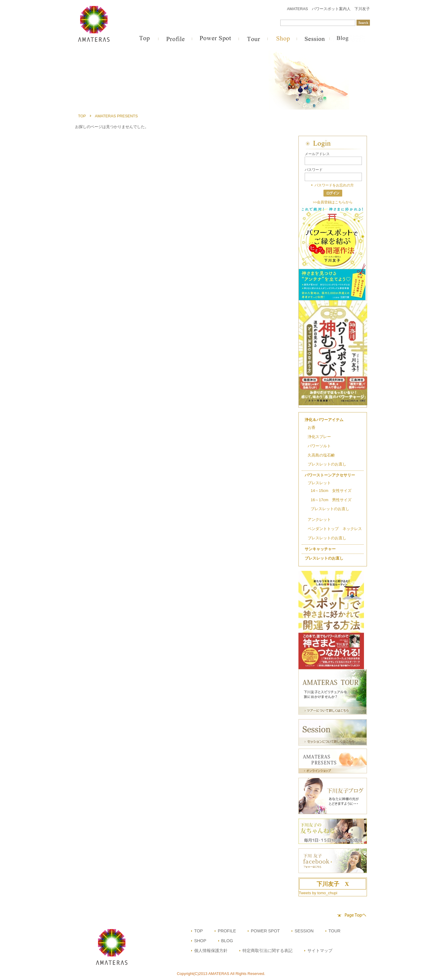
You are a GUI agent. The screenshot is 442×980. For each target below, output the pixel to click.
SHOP (200, 941)
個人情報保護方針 (211, 951)
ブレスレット (319, 483)
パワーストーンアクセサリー (330, 475)
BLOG (227, 941)
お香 (312, 427)
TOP (82, 116)
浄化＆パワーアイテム (324, 420)
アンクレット (319, 519)
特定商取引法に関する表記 (267, 951)
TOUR (334, 931)
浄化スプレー (319, 437)
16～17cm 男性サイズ (331, 500)
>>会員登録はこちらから (333, 202)
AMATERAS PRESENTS (116, 116)
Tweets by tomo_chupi (318, 893)
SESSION (304, 931)
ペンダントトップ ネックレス (335, 529)
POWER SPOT (265, 931)
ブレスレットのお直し (327, 464)
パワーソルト (319, 446)
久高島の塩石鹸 (321, 455)
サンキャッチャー (320, 549)
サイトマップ (320, 951)
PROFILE (227, 931)
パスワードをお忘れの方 (334, 185)
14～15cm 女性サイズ (331, 491)
